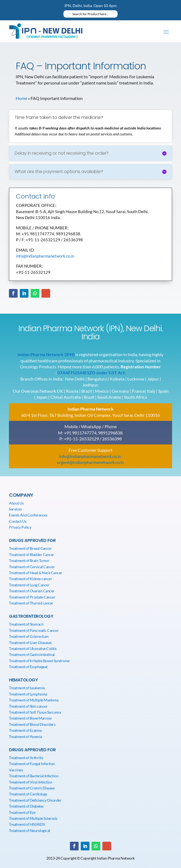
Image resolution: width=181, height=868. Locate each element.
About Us (16, 503)
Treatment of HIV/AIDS (27, 824)
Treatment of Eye (22, 812)
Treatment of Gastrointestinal (32, 654)
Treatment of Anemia (25, 737)
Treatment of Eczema (25, 730)
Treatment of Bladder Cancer (32, 555)
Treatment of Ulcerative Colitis (33, 648)
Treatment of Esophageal (28, 667)
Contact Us (18, 521)
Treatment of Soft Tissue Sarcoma (35, 712)
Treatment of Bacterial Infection (34, 776)
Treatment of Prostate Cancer (32, 597)
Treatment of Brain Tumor (29, 560)
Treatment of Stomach (26, 624)
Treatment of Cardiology (28, 794)
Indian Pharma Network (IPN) (46, 354)
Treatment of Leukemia (27, 688)
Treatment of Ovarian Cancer (32, 591)
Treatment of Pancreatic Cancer (34, 630)
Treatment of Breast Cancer (30, 548)
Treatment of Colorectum (29, 636)
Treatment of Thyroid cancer (31, 603)
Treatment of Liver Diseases (30, 643)
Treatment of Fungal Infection (32, 764)
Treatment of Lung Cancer (29, 585)
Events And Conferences (28, 515)
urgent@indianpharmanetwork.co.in (90, 462)
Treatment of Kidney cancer (30, 579)
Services (15, 509)
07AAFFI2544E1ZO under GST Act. (92, 373)
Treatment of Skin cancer (28, 706)
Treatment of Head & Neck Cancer (36, 573)
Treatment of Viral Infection (30, 782)
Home (21, 98)
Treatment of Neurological (30, 830)
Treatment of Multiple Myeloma (34, 700)
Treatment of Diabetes (26, 806)
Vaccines (16, 770)
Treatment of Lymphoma (28, 694)
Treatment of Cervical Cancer (32, 567)
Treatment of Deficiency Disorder (35, 800)
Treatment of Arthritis (26, 758)
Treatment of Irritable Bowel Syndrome (39, 661)
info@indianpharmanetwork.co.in (45, 256)
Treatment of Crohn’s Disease (32, 788)
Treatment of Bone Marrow (30, 718)
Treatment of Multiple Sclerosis (33, 818)
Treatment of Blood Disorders (32, 724)
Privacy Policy (20, 527)
